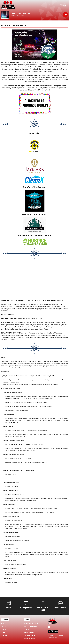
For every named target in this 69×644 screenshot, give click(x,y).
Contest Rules (30, 630)
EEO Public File (29, 636)
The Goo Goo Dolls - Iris (20, 14)
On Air (3, 627)
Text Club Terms (30, 627)
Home (3, 624)
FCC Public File (30, 639)
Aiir (55, 637)
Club (3, 633)
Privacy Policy (30, 633)
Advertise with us (31, 624)
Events (4, 630)
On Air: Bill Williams (17, 16)
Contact (5, 636)
